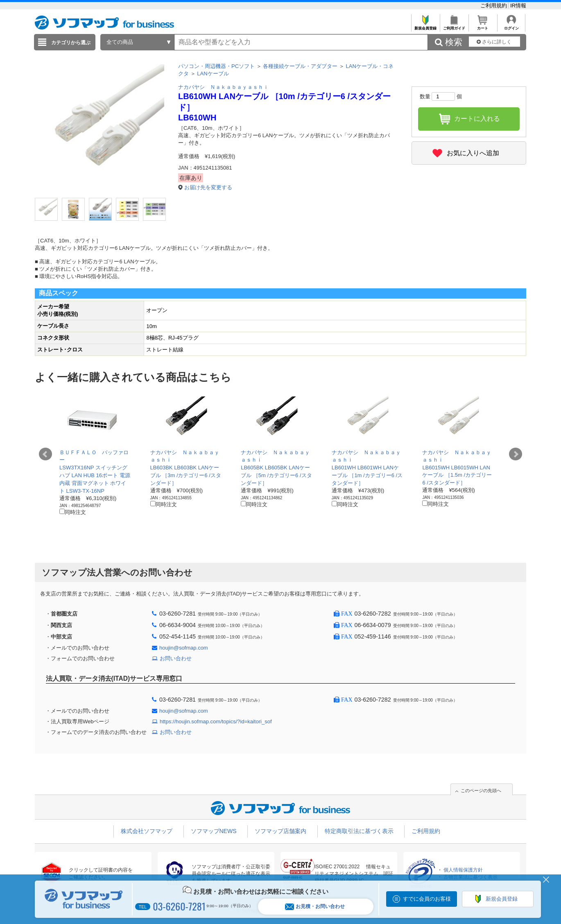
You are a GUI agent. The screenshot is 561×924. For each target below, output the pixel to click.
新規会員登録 (425, 26)
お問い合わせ (176, 658)
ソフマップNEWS (214, 831)
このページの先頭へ (481, 790)
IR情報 (518, 6)
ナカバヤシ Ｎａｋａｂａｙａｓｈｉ (223, 87)
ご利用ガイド (454, 26)
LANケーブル (213, 74)
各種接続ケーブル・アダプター (300, 66)
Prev (45, 454)
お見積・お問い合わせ (315, 907)
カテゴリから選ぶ (71, 43)
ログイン (511, 26)
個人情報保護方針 (463, 870)
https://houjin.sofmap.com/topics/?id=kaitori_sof (216, 721)
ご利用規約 (494, 6)
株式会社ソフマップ (147, 831)
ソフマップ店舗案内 (280, 831)
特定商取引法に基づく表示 (359, 831)
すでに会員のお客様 (427, 899)
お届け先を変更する (208, 187)
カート (483, 26)
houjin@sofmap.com (184, 648)
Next (516, 454)
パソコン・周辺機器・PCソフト (216, 66)
